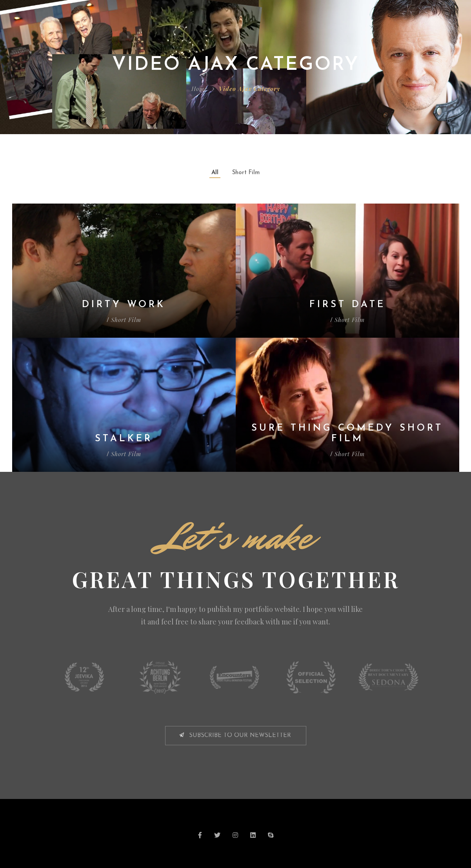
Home (199, 89)
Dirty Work (124, 305)
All (215, 173)
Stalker (124, 439)
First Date (347, 305)
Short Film (246, 173)
